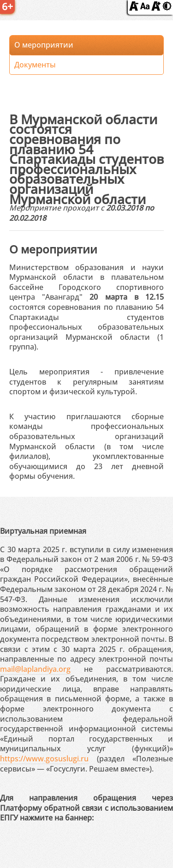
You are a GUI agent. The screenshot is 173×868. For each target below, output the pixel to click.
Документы (35, 65)
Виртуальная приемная (43, 531)
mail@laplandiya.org (35, 669)
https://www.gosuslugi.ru (44, 759)
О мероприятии (44, 45)
